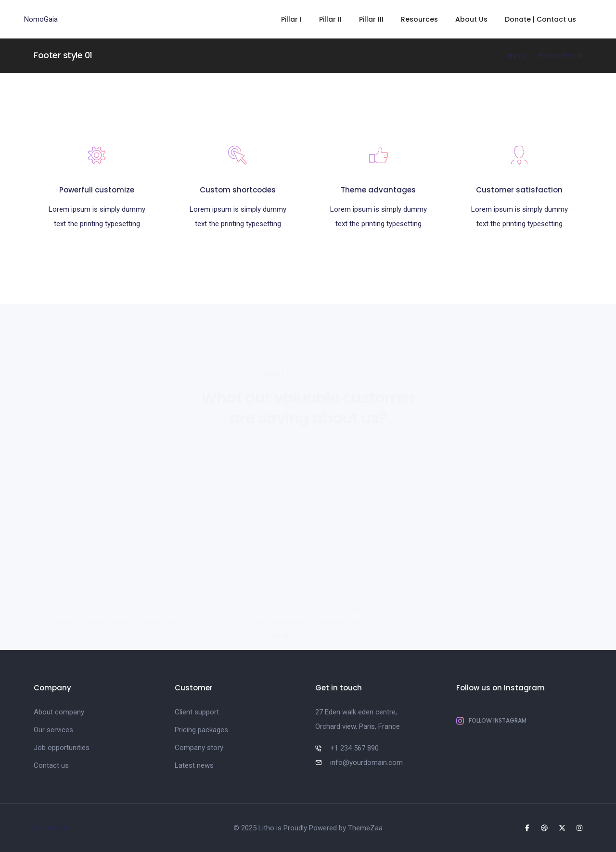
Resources (419, 19)
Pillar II (330, 19)
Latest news (194, 765)
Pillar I (291, 19)
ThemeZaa (365, 828)
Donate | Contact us (540, 19)
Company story (199, 748)
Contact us (51, 765)
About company (59, 712)
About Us (471, 19)
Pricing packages (201, 730)
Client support (197, 712)
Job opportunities (62, 748)
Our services (53, 730)
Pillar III (371, 19)
